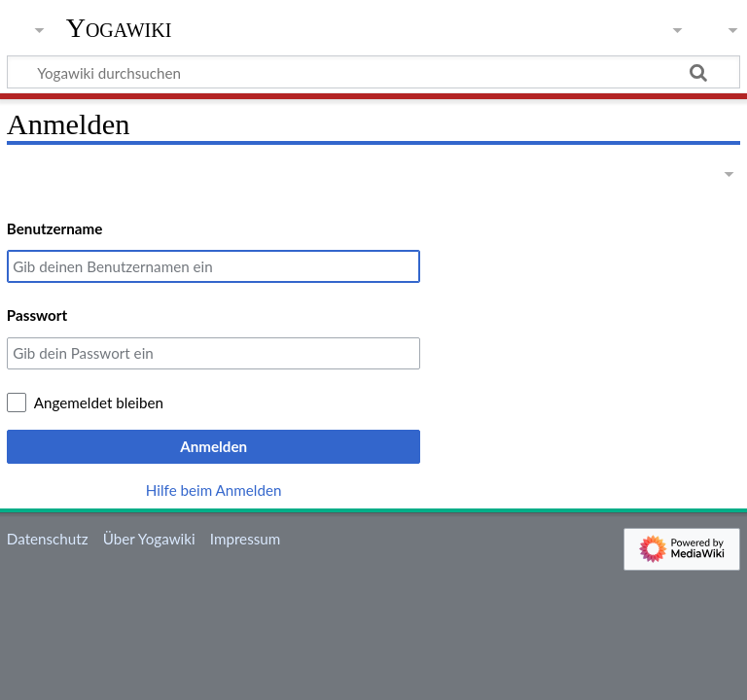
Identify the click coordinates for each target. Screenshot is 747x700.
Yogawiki (119, 28)
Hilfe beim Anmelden (214, 490)
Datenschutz (48, 539)
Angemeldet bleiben (99, 402)
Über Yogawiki (149, 539)
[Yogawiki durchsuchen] (373, 72)
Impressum (246, 539)
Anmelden (213, 446)
